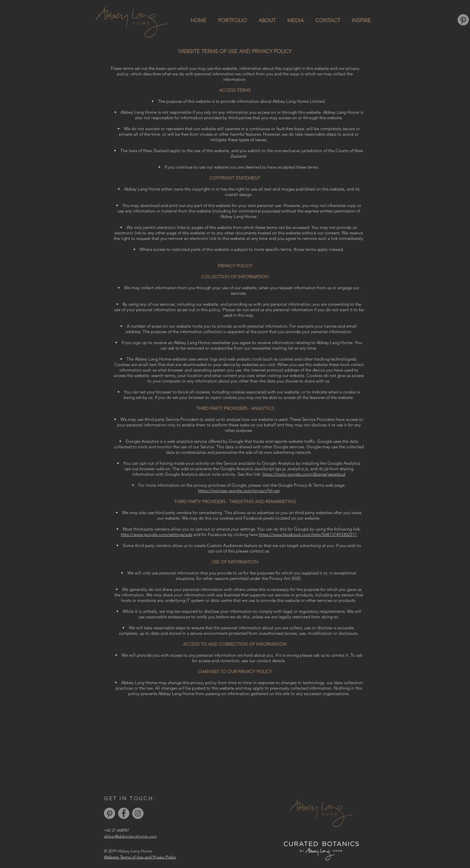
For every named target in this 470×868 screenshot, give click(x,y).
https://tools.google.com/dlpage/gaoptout (304, 474)
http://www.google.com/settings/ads (156, 534)
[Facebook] (124, 813)
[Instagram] (138, 813)
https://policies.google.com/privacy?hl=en (239, 491)
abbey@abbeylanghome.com (130, 836)
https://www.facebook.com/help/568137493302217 (308, 534)
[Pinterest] (463, 20)
